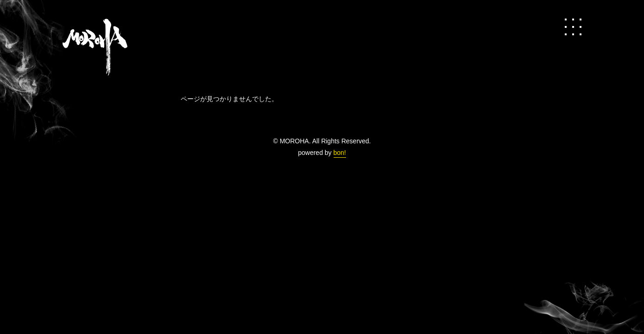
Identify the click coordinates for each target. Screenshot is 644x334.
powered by (322, 153)
